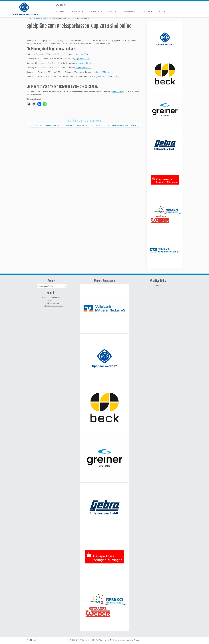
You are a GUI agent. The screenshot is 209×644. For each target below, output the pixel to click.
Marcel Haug (118, 92)
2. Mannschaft (96, 11)
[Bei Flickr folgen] (62, 5)
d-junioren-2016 (81, 54)
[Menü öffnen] (203, 5)
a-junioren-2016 (84, 68)
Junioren (112, 11)
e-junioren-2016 (84, 63)
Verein (161, 11)
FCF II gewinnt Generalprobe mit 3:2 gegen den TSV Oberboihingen (59, 125)
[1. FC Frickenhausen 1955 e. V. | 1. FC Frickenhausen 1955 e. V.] (24, 9)
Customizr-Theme (133, 640)
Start (29, 19)
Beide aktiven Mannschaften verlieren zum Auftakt (117, 125)
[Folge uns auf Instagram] (66, 5)
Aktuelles (60, 11)
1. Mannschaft (76, 11)
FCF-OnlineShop (129, 11)
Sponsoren (147, 11)
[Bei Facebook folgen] (58, 5)
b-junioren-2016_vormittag (104, 72)
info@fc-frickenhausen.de (53, 306)
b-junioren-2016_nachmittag (107, 76)
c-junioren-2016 (82, 59)
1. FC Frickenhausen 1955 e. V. (87, 640)
